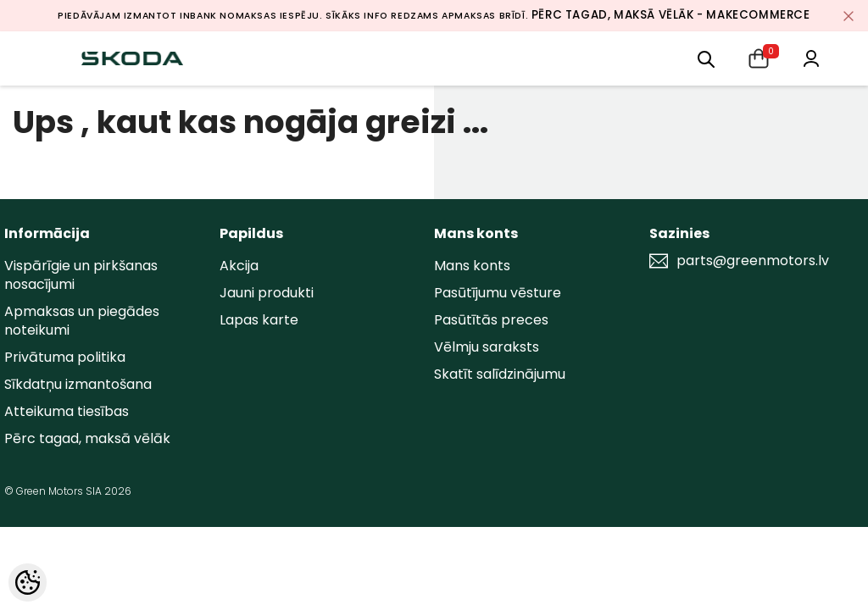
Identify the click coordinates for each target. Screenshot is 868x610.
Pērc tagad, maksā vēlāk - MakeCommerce (671, 15)
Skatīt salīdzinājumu (500, 374)
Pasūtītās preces (491, 320)
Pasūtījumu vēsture (498, 293)
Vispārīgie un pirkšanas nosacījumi (81, 275)
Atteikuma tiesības (67, 411)
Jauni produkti (267, 293)
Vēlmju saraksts (487, 347)
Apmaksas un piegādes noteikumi (82, 321)
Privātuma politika (65, 357)
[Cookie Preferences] (28, 582)
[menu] (706, 58)
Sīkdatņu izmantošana (78, 384)
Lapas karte (259, 320)
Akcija (239, 266)
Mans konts (472, 266)
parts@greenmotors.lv (753, 261)
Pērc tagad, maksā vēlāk (87, 438)
